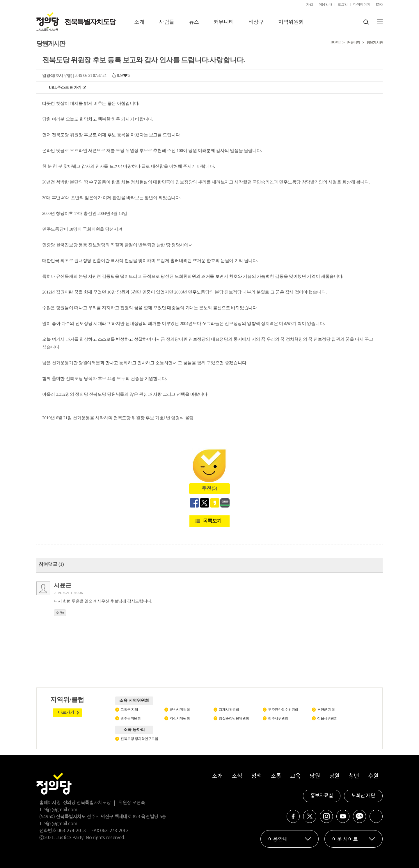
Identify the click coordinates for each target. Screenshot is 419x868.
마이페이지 (362, 4)
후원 (373, 776)
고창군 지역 (129, 710)
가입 (309, 4)
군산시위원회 (180, 710)
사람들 (167, 22)
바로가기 (66, 712)
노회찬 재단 (363, 796)
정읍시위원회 (327, 718)
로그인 (343, 4)
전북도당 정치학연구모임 (139, 739)
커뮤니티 (224, 22)
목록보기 (212, 521)
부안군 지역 (326, 710)
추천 (60, 613)
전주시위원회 (278, 718)
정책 (256, 776)
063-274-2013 (72, 831)
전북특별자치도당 (90, 22)
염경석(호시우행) (57, 76)
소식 (237, 776)
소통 (276, 776)
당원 (315, 776)
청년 (354, 776)
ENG (379, 4)
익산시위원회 (180, 718)
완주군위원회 (131, 718)
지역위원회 (291, 22)
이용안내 (325, 4)
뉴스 (194, 22)
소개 (139, 22)
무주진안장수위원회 (283, 710)
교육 (295, 776)
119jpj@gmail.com (58, 810)
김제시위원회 (229, 710)
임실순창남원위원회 (234, 718)
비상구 (256, 22)
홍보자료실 (322, 796)
